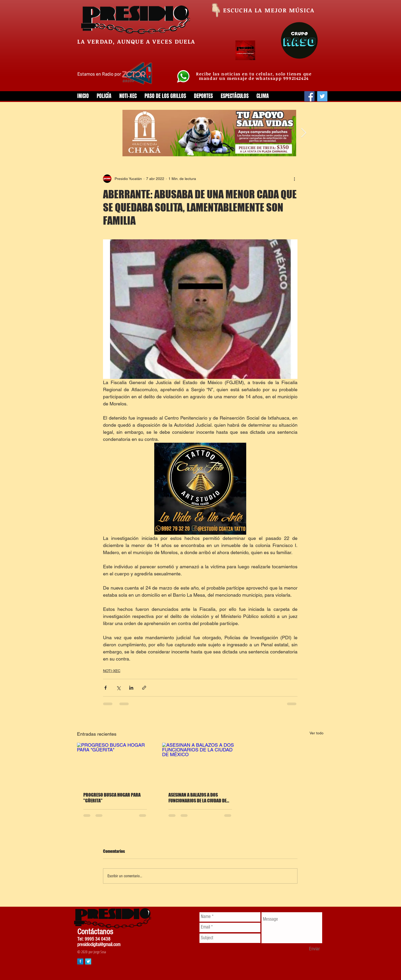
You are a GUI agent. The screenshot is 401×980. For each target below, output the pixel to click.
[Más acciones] (294, 179)
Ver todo (317, 733)
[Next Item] (304, 133)
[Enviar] (314, 949)
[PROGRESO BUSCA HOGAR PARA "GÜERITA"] (115, 764)
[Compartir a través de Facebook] (106, 688)
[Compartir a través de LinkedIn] (131, 688)
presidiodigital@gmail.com (99, 945)
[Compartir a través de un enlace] (144, 688)
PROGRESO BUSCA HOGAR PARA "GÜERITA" (112, 798)
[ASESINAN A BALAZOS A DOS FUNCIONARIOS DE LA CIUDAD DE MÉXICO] (200, 764)
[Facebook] (309, 96)
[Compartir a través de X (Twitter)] (118, 688)
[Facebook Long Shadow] (80, 961)
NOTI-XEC (112, 671)
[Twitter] (322, 96)
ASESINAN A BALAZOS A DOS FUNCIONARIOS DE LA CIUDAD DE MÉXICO (197, 798)
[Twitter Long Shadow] (88, 961)
